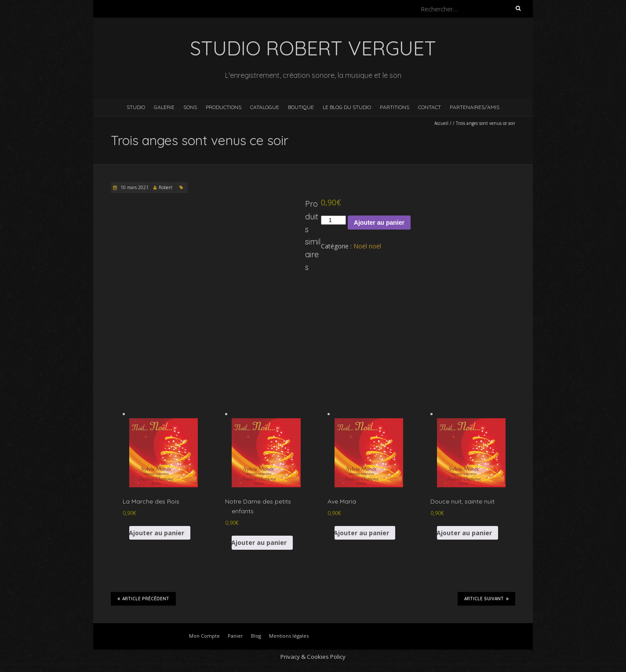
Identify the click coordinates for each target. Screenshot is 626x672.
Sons (190, 107)
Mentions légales (289, 636)
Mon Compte (204, 636)
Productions (224, 107)
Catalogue (265, 107)
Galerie (164, 107)
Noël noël (367, 246)
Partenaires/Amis (475, 107)
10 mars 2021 (134, 187)
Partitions (395, 107)
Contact (429, 107)
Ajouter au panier (379, 223)
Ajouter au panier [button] (157, 533)
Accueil (441, 123)
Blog (256, 636)
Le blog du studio (347, 107)
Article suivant (486, 599)
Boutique (301, 107)
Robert (166, 187)
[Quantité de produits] (333, 220)
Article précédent (143, 599)
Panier (235, 636)
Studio (136, 107)
